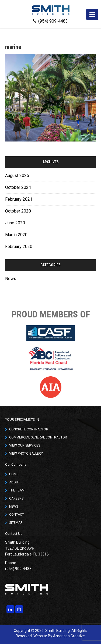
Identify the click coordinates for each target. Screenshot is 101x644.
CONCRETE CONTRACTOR (29, 429)
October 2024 (18, 187)
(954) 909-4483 (50, 21)
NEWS (14, 507)
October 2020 (18, 211)
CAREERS (16, 498)
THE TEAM (17, 490)
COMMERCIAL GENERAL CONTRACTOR (38, 437)
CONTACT (17, 515)
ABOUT (15, 482)
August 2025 (17, 176)
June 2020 (15, 223)
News (11, 279)
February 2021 (19, 199)
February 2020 (19, 247)
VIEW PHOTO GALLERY (26, 454)
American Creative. (69, 636)
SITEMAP (16, 523)
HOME (14, 474)
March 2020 (16, 235)
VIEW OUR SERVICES (25, 445)
